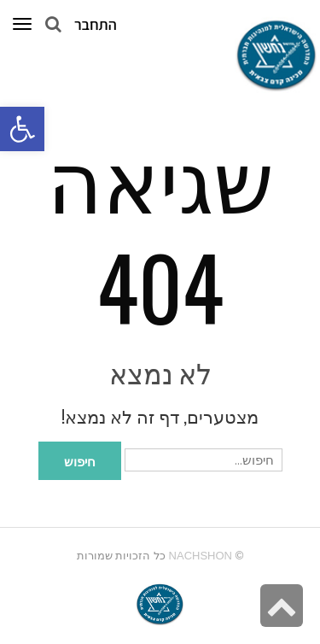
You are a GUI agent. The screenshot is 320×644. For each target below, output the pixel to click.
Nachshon (201, 556)
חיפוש (80, 460)
